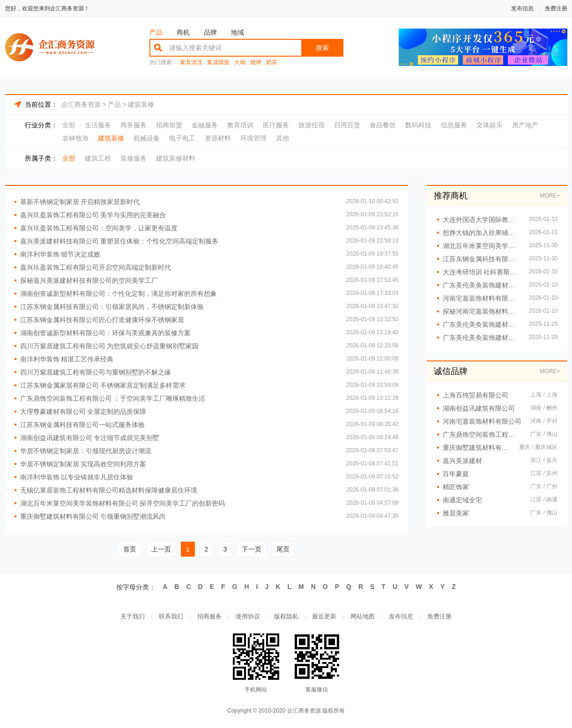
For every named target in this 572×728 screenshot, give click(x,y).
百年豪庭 (456, 474)
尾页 (283, 549)
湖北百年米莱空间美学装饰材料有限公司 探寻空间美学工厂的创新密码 (123, 503)
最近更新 (325, 617)
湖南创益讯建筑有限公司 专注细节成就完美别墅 (90, 438)
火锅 (240, 63)
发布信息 (522, 8)
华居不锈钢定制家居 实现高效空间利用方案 (83, 464)
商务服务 (134, 125)
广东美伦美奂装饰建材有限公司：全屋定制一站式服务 (481, 285)
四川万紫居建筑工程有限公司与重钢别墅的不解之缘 (96, 372)
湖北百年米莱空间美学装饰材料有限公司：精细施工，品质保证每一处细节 (481, 246)
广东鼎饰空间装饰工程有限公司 (482, 434)
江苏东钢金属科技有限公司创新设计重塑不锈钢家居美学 (481, 259)
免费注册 (556, 8)
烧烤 (256, 63)
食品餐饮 (383, 125)
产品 (156, 32)
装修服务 (134, 158)
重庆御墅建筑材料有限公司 (476, 448)
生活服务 (98, 125)
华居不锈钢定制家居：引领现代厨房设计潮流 (86, 451)
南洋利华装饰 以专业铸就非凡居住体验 (77, 477)
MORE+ (550, 196)
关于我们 (133, 617)
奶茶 (272, 63)
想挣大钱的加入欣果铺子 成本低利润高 (481, 233)
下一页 (252, 549)
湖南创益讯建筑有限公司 (479, 408)
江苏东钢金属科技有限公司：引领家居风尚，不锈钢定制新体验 (112, 307)
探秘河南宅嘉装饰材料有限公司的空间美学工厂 (481, 311)
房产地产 (525, 125)
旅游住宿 (312, 125)
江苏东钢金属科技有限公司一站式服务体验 (82, 425)
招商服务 (209, 617)
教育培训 (240, 125)
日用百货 (347, 125)
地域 (238, 32)
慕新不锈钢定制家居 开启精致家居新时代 (80, 202)
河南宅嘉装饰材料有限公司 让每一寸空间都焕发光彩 (481, 298)
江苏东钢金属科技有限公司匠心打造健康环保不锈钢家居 (102, 320)
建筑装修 (141, 104)
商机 (183, 32)
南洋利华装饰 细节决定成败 (60, 254)
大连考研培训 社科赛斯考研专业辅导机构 (481, 272)
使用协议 (248, 617)
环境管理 (253, 138)
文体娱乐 (490, 125)
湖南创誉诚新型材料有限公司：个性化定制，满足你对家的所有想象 (119, 294)
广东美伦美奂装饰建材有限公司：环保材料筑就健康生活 (481, 338)
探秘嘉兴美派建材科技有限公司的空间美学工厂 (89, 280)
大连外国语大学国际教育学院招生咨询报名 (481, 220)
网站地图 (363, 617)
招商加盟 (169, 125)
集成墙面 (218, 63)
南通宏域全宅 (462, 500)
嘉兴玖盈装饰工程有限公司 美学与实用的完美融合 (93, 215)
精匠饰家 (456, 487)
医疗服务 (276, 125)
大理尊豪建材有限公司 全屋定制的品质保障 (83, 412)
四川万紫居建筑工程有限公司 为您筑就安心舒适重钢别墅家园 (110, 346)
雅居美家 (456, 513)
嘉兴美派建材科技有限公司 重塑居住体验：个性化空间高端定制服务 (119, 241)
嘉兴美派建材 (462, 461)
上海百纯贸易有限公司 (475, 395)
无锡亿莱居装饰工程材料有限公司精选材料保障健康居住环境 (109, 490)
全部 (69, 125)
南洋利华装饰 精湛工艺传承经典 (67, 359)
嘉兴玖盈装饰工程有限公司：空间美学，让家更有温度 (99, 228)
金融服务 (205, 125)
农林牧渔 (75, 138)
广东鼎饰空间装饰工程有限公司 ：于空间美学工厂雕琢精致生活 (113, 398)
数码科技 (418, 125)
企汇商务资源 (81, 104)
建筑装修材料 (176, 158)
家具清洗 (191, 63)
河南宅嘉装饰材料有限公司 (482, 421)
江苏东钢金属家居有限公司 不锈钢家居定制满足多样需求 (103, 385)
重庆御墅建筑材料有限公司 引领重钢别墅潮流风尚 (93, 516)
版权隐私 (286, 617)
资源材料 (218, 138)
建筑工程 (98, 158)
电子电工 (182, 138)
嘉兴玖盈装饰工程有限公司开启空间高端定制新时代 (96, 267)
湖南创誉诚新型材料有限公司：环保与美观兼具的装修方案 (105, 333)
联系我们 (171, 617)
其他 (282, 138)
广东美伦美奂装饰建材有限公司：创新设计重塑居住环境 (481, 324)
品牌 (210, 32)
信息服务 (454, 125)
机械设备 (147, 138)
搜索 (322, 48)
